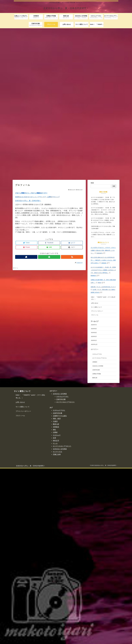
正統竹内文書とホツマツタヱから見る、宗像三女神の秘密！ (103, 403)
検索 (92, 359)
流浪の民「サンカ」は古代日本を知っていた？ (103, 462)
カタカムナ (57, 611)
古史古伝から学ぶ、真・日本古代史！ (28, 376)
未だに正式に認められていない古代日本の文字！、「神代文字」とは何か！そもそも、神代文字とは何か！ (103, 436)
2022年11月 (94, 520)
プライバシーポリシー (97, 487)
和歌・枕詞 (57, 594)
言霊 (54, 614)
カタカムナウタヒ (97, 530)
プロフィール (95, 491)
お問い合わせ (95, 479)
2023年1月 (94, 516)
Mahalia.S (93, 451)
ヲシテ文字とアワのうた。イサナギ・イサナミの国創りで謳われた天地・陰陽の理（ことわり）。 (103, 410)
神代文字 (56, 616)
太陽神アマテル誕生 (60, 591)
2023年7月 (94, 500)
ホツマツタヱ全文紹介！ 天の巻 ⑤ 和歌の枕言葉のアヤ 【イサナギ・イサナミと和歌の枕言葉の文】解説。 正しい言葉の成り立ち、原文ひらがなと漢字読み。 (103, 387)
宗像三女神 (57, 630)
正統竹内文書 (96, 545)
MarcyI (100, 458)
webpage (104, 439)
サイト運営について (96, 483)
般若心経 (95, 553)
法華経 (55, 608)
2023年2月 (94, 512)
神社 (54, 605)
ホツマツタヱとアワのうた (100, 534)
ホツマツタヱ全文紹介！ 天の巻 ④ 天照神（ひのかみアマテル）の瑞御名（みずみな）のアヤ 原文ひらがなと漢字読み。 (103, 396)
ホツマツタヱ (58, 627)
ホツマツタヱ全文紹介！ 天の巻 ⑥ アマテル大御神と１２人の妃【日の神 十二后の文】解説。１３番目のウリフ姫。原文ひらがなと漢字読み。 (103, 376)
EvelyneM (99, 429)
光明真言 (95, 538)
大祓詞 (55, 597)
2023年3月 (94, 508)
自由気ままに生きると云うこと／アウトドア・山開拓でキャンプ (37, 372)
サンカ (55, 619)
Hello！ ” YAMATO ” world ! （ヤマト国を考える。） (103, 474)
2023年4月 (94, 504)
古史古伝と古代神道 (98, 541)
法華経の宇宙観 (97, 549)
